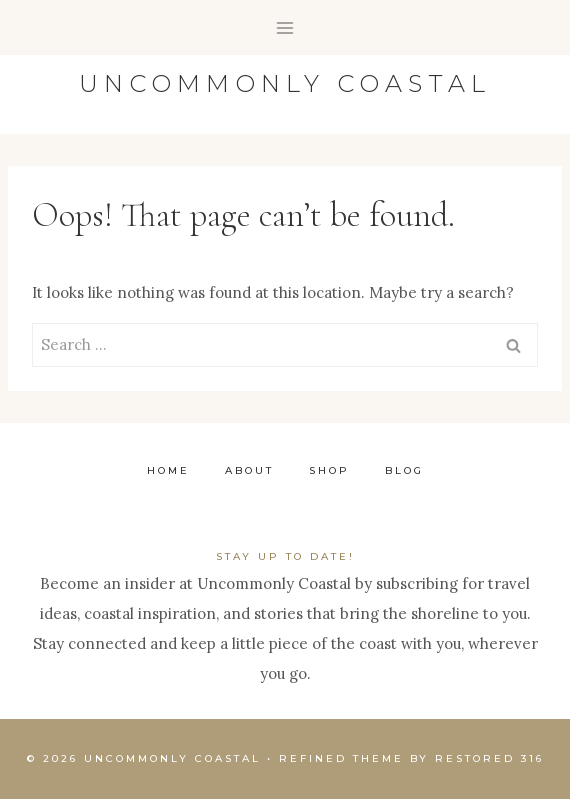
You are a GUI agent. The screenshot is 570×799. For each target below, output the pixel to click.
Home (168, 470)
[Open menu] (285, 27)
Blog (404, 470)
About (249, 470)
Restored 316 (489, 758)
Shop (329, 470)
